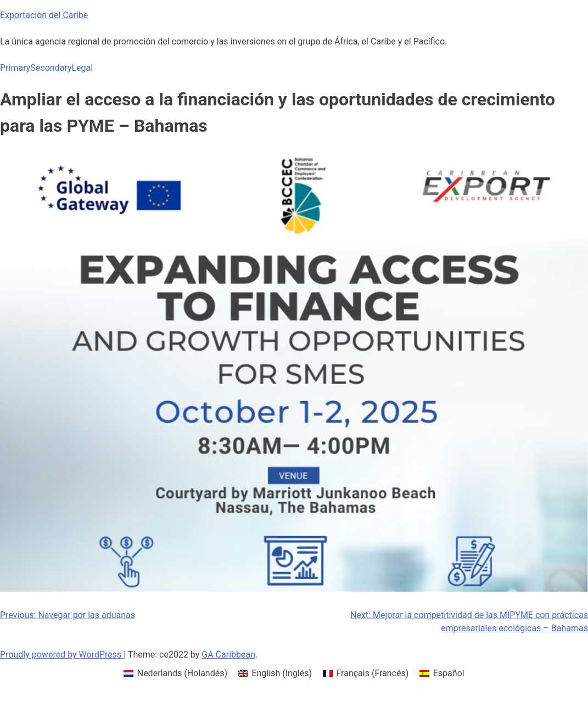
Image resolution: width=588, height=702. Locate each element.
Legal (82, 68)
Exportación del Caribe (44, 15)
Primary (15, 68)
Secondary (51, 68)
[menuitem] (175, 673)
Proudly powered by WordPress (62, 655)
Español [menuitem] (449, 673)
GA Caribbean (228, 655)
